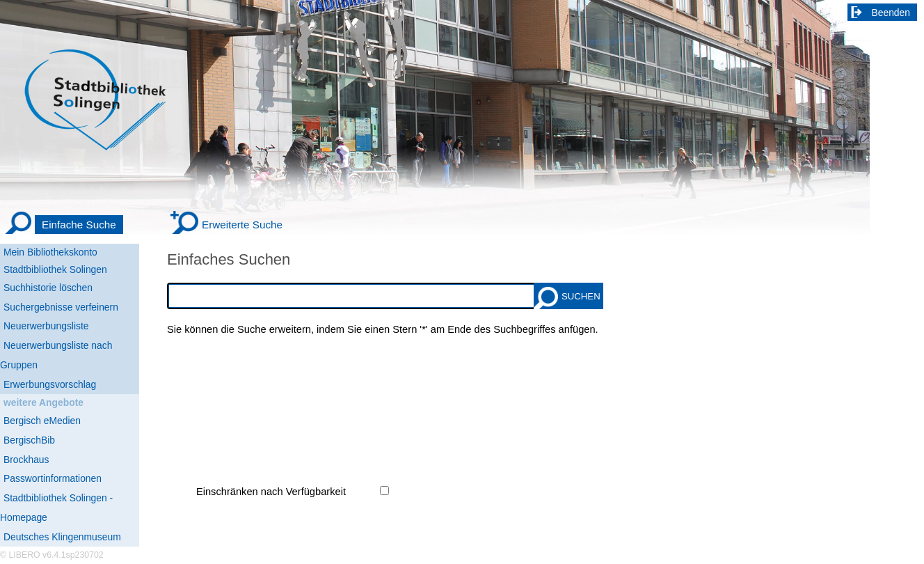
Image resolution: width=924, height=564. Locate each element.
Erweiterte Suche (242, 225)
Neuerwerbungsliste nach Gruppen (56, 355)
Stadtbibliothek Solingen (55, 269)
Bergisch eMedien (42, 421)
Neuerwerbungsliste (46, 326)
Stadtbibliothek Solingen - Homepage (56, 508)
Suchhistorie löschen (48, 288)
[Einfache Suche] (63, 225)
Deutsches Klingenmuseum (62, 537)
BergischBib (29, 440)
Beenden (891, 13)
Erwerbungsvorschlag (50, 384)
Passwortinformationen (53, 478)
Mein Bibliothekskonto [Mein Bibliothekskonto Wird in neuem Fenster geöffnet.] (50, 252)
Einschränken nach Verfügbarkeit (271, 492)
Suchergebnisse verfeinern (61, 307)
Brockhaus (26, 460)
